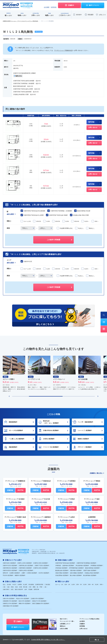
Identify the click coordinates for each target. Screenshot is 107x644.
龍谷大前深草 (19, 589)
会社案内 (82, 621)
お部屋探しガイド (65, 624)
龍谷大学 (25, 601)
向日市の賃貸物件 (44, 573)
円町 (41, 587)
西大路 (25, 587)
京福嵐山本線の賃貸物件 (92, 573)
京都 (20, 587)
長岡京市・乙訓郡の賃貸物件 (11, 573)
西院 (34, 587)
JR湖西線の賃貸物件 (97, 565)
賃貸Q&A (63, 626)
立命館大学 (37, 599)
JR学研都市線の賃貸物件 (76, 568)
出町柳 (20, 584)
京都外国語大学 (11, 606)
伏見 (12, 589)
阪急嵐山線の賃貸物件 (62, 570)
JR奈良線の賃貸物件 (61, 568)
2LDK (85, 584)
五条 (16, 587)
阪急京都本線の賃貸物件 (92, 568)
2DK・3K (79, 584)
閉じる (97, 640)
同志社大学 (23, 599)
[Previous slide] (9, 396)
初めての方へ (64, 619)
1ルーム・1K (59, 584)
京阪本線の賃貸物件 (76, 570)
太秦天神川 (6, 589)
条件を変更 (11, 214)
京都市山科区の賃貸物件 (26, 570)
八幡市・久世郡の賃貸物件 (29, 573)
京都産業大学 (10, 601)
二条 (45, 587)
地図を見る (18, 76)
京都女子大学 (39, 601)
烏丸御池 (31, 584)
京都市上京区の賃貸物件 (25, 563)
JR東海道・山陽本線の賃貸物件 (65, 565)
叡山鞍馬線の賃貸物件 (90, 575)
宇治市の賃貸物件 (8, 575)
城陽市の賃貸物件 (20, 575)
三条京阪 (47, 584)
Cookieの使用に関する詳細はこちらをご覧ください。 (48, 640)
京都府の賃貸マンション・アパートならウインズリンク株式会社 (20, 21)
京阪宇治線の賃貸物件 (90, 570)
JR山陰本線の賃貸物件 (82, 565)
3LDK (97, 584)
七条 (8, 587)
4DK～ (102, 584)
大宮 (30, 587)
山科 (26, 589)
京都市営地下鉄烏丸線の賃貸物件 (65, 563)
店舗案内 (82, 624)
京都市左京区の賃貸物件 (40, 563)
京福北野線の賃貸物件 (62, 575)
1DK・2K (67, 584)
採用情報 (54, 7)
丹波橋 (30, 589)
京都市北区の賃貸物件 (9, 563)
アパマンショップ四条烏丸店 (63, 50)
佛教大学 (25, 603)
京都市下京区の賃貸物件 (42, 565)
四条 (12, 587)
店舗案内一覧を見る (97, 473)
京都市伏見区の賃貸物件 (10, 570)
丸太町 (25, 584)
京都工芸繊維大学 (41, 603)
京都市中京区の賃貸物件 (10, 565)
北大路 (9, 584)
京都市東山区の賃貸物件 (26, 565)
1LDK (73, 584)
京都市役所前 (39, 584)
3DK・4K (91, 584)
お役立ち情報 (64, 629)
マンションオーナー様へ (67, 621)
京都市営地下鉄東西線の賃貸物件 (86, 563)
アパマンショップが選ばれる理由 (89, 619)
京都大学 (9, 599)
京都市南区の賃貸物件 (25, 568)
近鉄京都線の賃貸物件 (77, 573)
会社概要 (47, 7)
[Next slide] (98, 396)
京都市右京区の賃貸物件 (40, 568)
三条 (4, 587)
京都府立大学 (10, 603)
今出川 (14, 584)
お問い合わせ (83, 629)
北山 (4, 584)
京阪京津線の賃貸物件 (62, 573)
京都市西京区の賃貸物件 (10, 568)
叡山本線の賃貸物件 (76, 575)
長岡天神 (36, 589)
